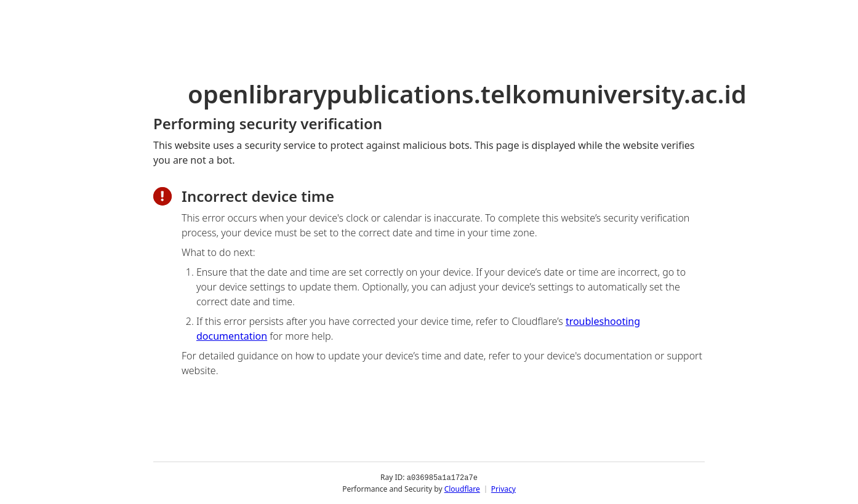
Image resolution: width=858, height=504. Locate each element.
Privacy (503, 488)
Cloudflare (462, 488)
